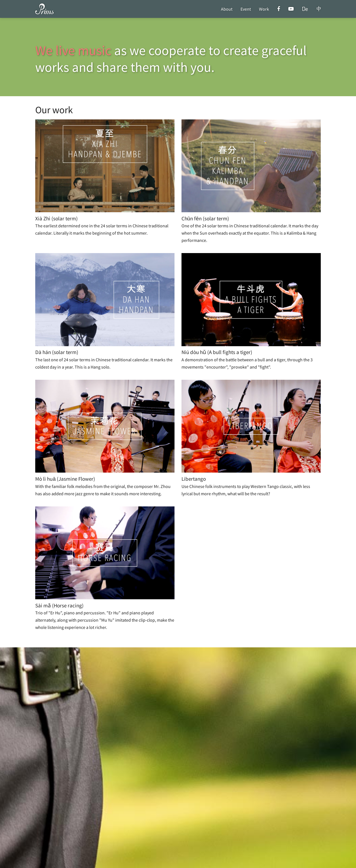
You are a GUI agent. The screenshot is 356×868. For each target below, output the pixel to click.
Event (246, 9)
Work (264, 9)
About (227, 9)
